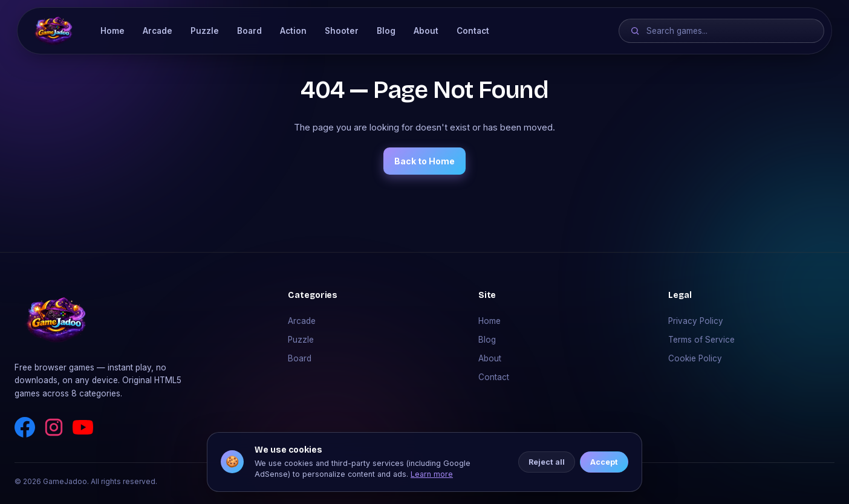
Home (112, 31)
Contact (473, 31)
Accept (604, 463)
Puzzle (205, 31)
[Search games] (730, 31)
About (426, 31)
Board (249, 31)
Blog (386, 31)
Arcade (158, 31)
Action (293, 31)
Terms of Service (701, 340)
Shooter (342, 31)
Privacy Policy (696, 321)
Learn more (432, 475)
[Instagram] (54, 427)
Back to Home (424, 161)
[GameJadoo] (54, 31)
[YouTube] (83, 427)
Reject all (547, 463)
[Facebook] (25, 427)
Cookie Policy (695, 358)
